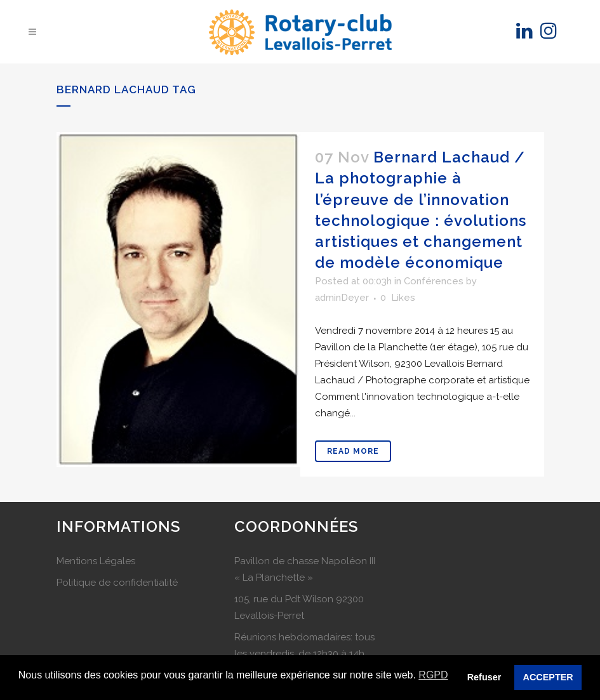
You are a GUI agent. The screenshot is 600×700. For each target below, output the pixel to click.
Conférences (434, 281)
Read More (353, 451)
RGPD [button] (433, 675)
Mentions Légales (96, 561)
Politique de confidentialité (117, 583)
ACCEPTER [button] (548, 677)
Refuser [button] (484, 677)
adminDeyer (342, 298)
